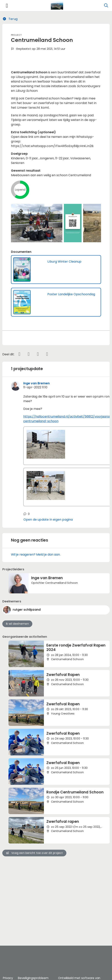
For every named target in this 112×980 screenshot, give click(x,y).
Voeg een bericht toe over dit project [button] (34, 916)
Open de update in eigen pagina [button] (48, 582)
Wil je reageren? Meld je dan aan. (36, 617)
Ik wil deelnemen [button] (17, 687)
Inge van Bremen (36, 446)
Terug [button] (10, 19)
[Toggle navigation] (7, 6)
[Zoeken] (106, 6)
